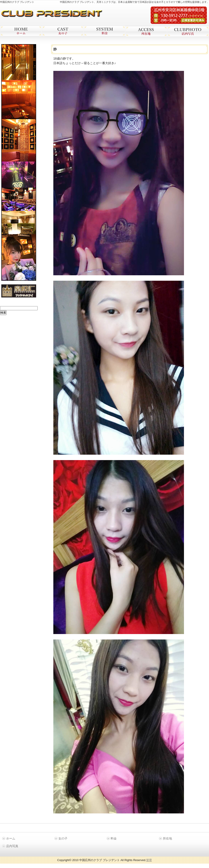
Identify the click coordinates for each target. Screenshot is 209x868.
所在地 (167, 838)
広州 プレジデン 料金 (104, 31)
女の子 (63, 838)
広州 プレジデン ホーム (21, 31)
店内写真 (12, 846)
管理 (149, 860)
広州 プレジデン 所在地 (146, 31)
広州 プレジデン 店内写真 (188, 31)
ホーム (11, 838)
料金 (114, 838)
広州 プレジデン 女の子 (63, 31)
